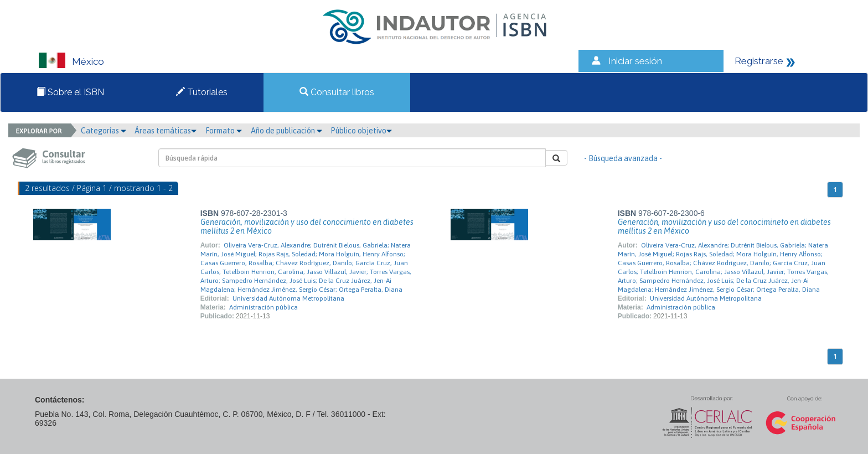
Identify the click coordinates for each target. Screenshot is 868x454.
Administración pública (263, 307)
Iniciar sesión (635, 61)
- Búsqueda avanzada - (623, 158)
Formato (224, 131)
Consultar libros (337, 92)
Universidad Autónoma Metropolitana (288, 298)
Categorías (104, 131)
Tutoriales (202, 92)
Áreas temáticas (166, 131)
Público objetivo (361, 131)
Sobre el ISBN (70, 92)
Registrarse (759, 61)
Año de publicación (286, 131)
